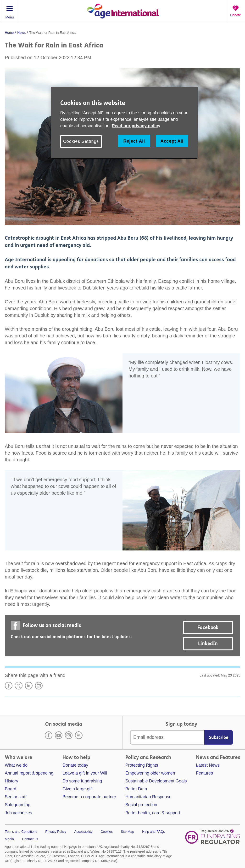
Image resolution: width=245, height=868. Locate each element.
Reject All (134, 141)
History (11, 781)
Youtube (59, 735)
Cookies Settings (81, 141)
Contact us (30, 839)
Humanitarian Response (148, 797)
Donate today (75, 765)
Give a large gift (78, 789)
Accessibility (83, 832)
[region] (124, 123)
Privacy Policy (56, 832)
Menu (9, 17)
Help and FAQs (153, 832)
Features (204, 773)
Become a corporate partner (89, 797)
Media (9, 839)
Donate (236, 15)
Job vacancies (18, 813)
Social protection (141, 805)
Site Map (127, 832)
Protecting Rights (142, 765)
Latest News (208, 765)
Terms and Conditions (21, 832)
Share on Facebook (9, 686)
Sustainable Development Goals (156, 781)
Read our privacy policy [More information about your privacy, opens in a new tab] (136, 126)
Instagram (69, 735)
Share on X (19, 686)
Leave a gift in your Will (85, 773)
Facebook (208, 628)
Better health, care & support (153, 813)
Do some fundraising (82, 781)
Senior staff (16, 797)
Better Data (136, 789)
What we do (16, 765)
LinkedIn (208, 644)
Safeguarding (18, 805)
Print (39, 686)
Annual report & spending (29, 773)
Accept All (172, 141)
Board (11, 789)
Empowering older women (150, 773)
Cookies (107, 832)
